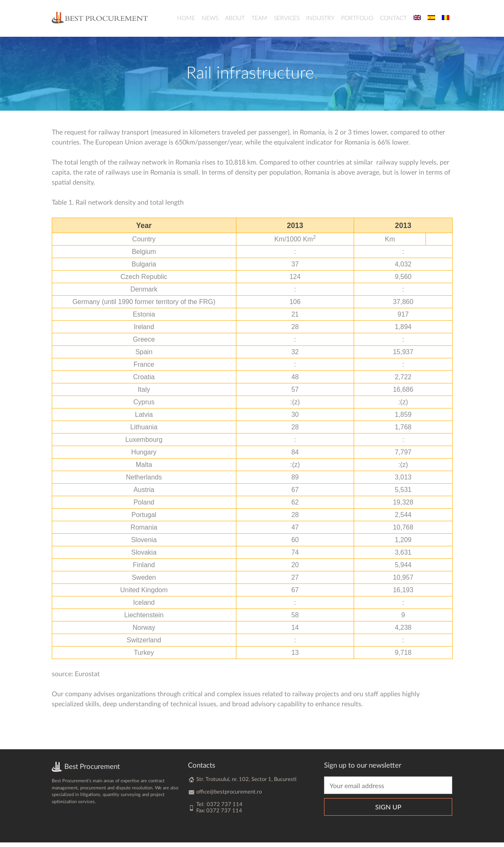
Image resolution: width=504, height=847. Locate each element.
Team (259, 18)
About (235, 18)
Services (287, 18)
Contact (393, 18)
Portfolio (357, 18)
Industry (320, 18)
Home (186, 18)
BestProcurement (100, 17)
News (210, 18)
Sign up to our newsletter (363, 770)
